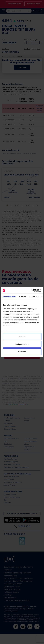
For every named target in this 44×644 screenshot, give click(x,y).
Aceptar (22, 336)
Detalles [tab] (23, 297)
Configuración (22, 344)
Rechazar (22, 352)
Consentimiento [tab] (9, 297)
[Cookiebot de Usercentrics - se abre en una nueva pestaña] (32, 290)
